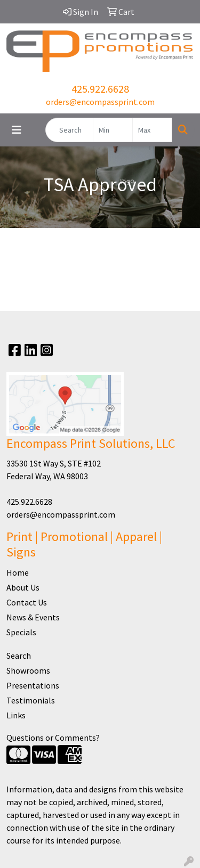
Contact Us (27, 602)
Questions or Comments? (53, 738)
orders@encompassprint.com (100, 102)
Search (19, 656)
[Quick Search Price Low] (113, 130)
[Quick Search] (69, 130)
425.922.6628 (100, 89)
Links (16, 715)
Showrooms (28, 670)
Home (18, 572)
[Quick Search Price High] (152, 130)
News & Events (33, 617)
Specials (21, 632)
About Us (23, 587)
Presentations (33, 685)
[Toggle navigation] (17, 130)
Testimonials (31, 700)
